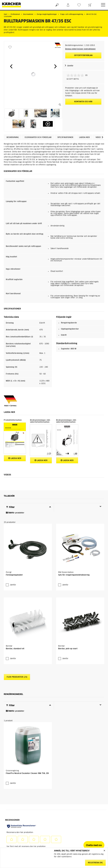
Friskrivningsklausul (38, 840)
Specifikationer (65, 137)
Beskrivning (13, 137)
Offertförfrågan (83, 55)
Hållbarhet (87, 800)
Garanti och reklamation (66, 806)
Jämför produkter (15, 513)
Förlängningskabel (14, 553)
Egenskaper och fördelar (38, 137)
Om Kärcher (87, 803)
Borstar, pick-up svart (68, 605)
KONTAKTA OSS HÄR (83, 102)
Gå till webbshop (11, 806)
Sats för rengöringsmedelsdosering (74, 553)
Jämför (70, 66)
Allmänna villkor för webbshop (12, 801)
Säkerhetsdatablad (64, 813)
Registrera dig (95, 863)
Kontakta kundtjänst (64, 810)
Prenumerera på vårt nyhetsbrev (91, 808)
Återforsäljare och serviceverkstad (64, 818)
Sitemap (86, 813)
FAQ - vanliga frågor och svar (66, 801)
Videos (99, 137)
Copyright (34, 837)
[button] (11, 66)
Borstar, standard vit (15, 605)
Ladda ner (84, 137)
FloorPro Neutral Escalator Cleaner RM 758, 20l (27, 709)
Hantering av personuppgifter (37, 845)
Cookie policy (36, 834)
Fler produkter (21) (17, 634)
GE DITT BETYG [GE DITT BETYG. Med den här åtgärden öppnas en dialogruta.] (73, 79)
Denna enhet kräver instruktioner (80, 49)
